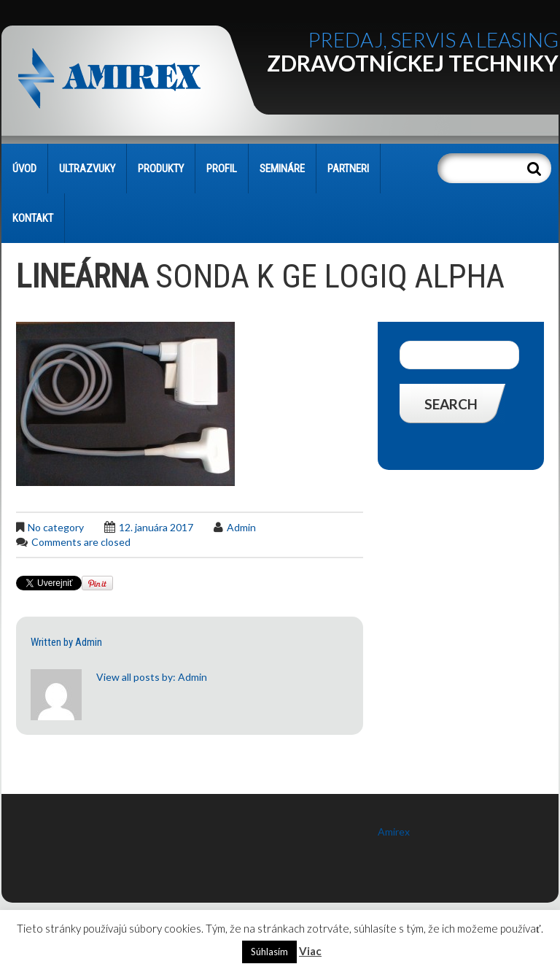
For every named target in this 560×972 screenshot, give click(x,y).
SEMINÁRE (282, 169)
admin (241, 527)
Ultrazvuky (87, 169)
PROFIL (222, 169)
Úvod (24, 169)
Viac (310, 951)
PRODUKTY (161, 169)
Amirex (394, 832)
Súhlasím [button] (269, 952)
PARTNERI (348, 169)
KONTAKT (33, 218)
